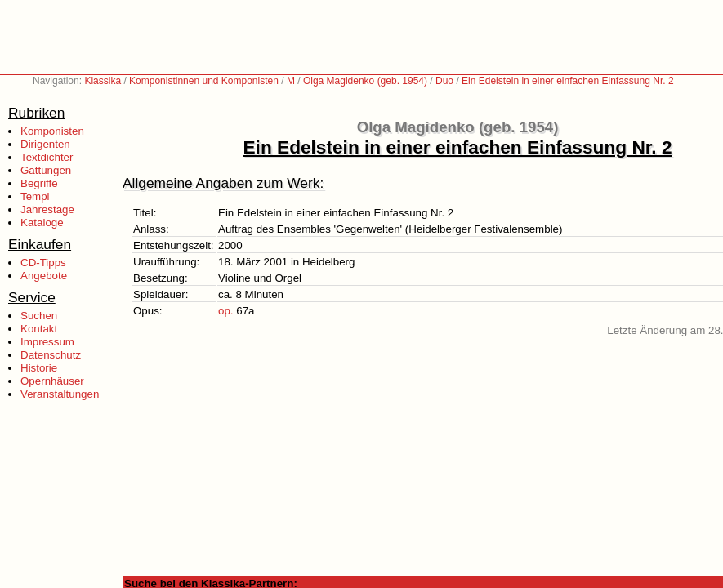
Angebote (44, 276)
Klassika (103, 81)
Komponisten (52, 131)
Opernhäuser (52, 381)
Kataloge (42, 223)
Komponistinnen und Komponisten (204, 81)
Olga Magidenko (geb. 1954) (365, 81)
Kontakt (39, 329)
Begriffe (39, 183)
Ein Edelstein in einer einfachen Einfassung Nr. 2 (568, 81)
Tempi (35, 196)
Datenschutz (51, 355)
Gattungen (46, 170)
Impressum (47, 342)
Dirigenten (45, 144)
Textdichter (47, 157)
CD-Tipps (43, 263)
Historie (39, 368)
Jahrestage (47, 209)
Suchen (39, 316)
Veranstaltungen (60, 394)
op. (226, 311)
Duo (444, 81)
